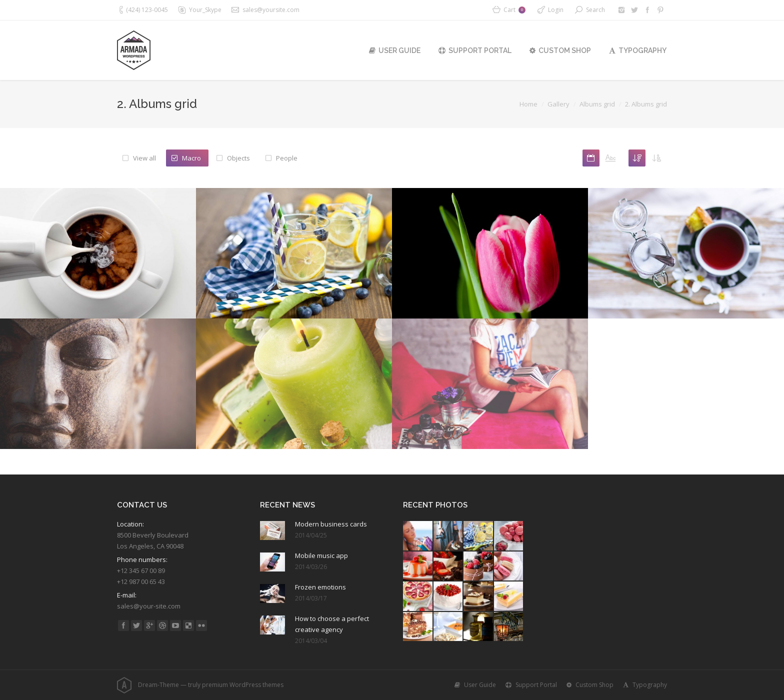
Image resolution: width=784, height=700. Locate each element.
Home (528, 104)
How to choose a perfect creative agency (332, 624)
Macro (191, 158)
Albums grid (597, 104)
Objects (238, 158)
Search (595, 10)
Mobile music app (321, 555)
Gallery (558, 104)
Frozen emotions (320, 587)
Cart (514, 10)
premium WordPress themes (243, 685)
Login (556, 10)
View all (144, 158)
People (287, 158)
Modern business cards (331, 524)
